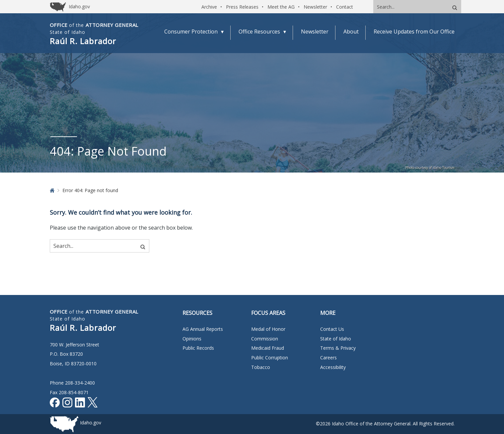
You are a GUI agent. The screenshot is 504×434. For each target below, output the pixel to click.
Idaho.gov (91, 423)
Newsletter (315, 7)
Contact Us (332, 329)
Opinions (192, 339)
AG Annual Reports (203, 329)
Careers (328, 358)
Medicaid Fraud (268, 348)
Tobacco (261, 367)
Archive (209, 7)
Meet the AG (281, 7)
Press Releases (242, 7)
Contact (345, 7)
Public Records (198, 348)
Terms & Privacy (338, 348)
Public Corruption (270, 358)
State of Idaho (336, 339)
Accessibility (333, 367)
